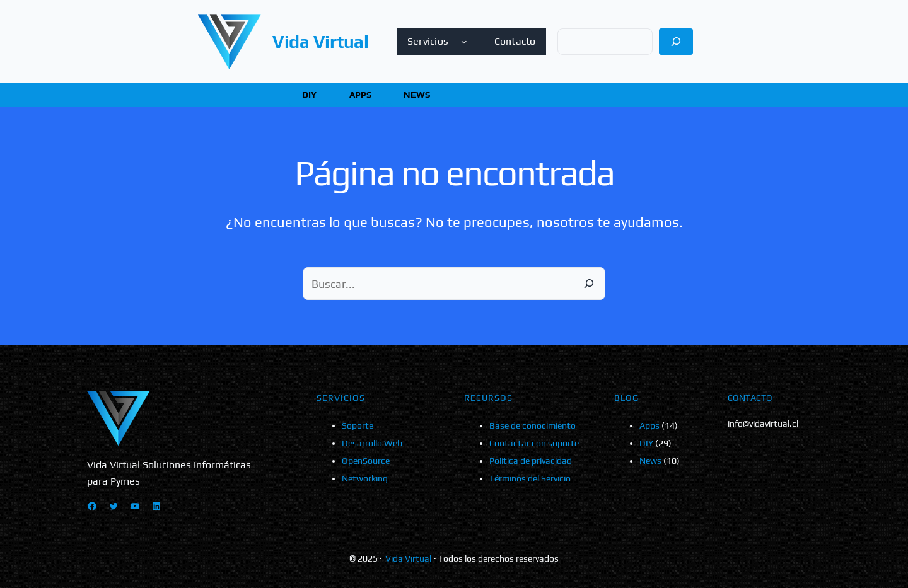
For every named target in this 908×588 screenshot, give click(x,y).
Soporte (358, 425)
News (650, 461)
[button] (310, 95)
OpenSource (366, 461)
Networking (365, 478)
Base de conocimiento (533, 425)
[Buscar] (676, 41)
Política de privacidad (531, 461)
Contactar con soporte (534, 443)
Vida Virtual (321, 42)
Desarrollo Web (372, 443)
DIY (646, 443)
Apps (649, 425)
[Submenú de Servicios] (464, 42)
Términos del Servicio (530, 478)
